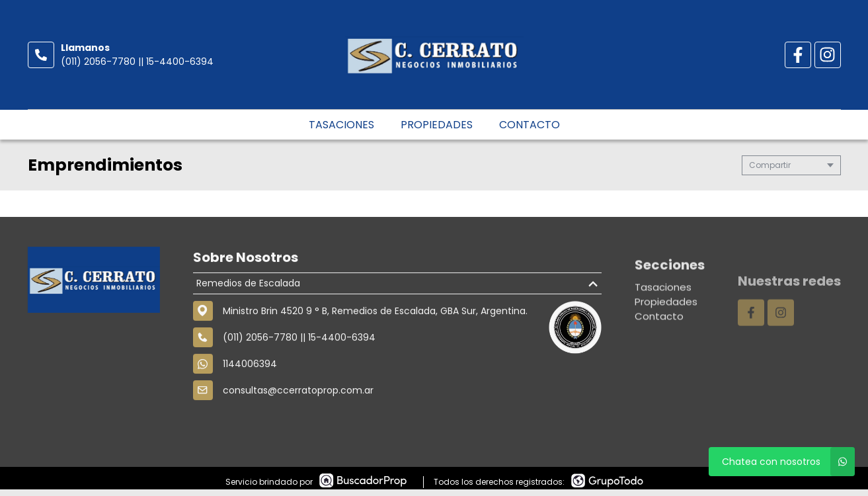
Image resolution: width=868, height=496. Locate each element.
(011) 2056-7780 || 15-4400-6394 (137, 62)
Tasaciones (341, 125)
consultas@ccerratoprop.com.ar (298, 395)
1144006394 (250, 369)
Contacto (530, 125)
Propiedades (437, 125)
